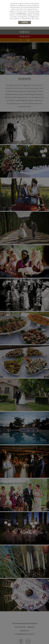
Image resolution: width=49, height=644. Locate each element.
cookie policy (22, 13)
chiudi (25, 22)
